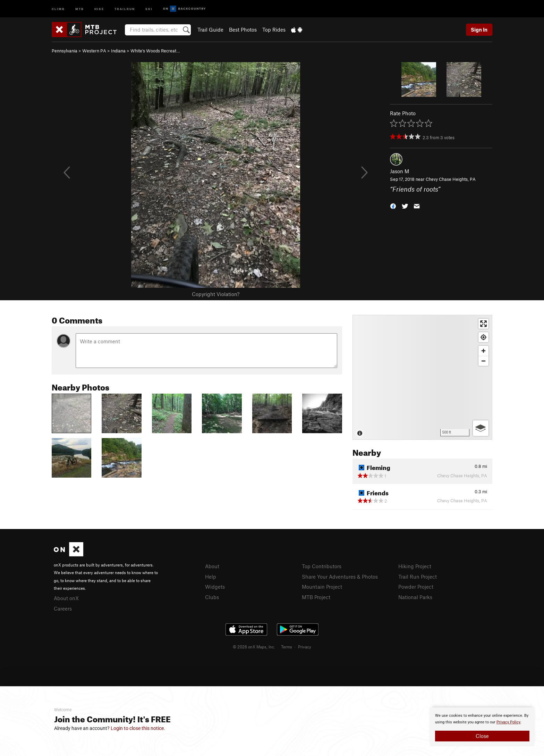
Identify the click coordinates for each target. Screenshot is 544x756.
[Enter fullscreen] (483, 324)
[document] (482, 727)
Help (211, 577)
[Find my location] (483, 337)
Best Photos (243, 30)
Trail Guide (210, 30)
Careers (63, 608)
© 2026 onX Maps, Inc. (254, 647)
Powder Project (416, 587)
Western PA (94, 51)
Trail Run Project (418, 577)
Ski (149, 9)
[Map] (422, 377)
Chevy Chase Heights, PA (451, 179)
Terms (287, 647)
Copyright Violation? (216, 294)
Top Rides (274, 30)
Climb (58, 9)
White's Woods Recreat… (155, 51)
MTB (80, 9)
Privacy (305, 647)
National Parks (415, 597)
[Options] (481, 428)
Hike (99, 9)
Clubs (212, 597)
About (212, 566)
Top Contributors (322, 566)
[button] (393, 205)
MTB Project (316, 597)
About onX (66, 598)
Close (482, 736)
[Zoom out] (483, 361)
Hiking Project (415, 566)
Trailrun (125, 9)
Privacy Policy (508, 722)
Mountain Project (322, 587)
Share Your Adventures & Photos (340, 577)
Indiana (118, 51)
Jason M (399, 171)
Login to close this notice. (138, 728)
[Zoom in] (483, 351)
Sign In (479, 30)
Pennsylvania (65, 51)
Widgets (215, 587)
